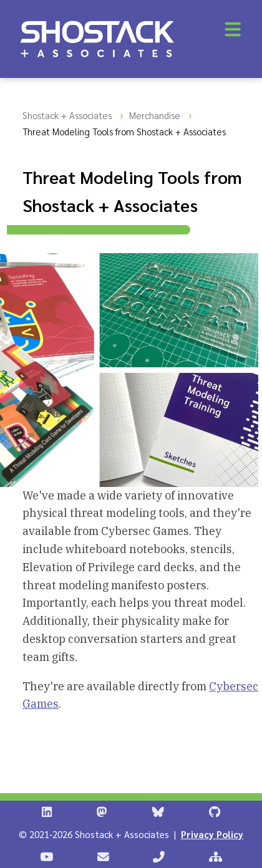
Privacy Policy (212, 834)
